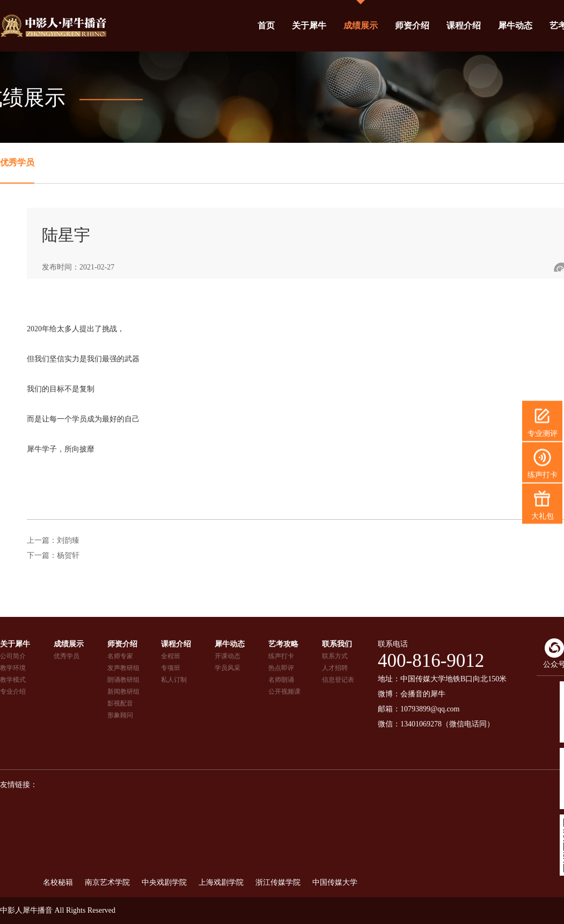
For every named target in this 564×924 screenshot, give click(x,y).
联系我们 (337, 644)
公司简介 (13, 656)
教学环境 (13, 668)
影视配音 (120, 703)
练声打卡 (281, 656)
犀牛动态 (515, 26)
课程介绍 (464, 26)
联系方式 (335, 656)
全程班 (171, 656)
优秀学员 (17, 162)
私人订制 (174, 680)
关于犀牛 (309, 26)
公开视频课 (284, 692)
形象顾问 (120, 715)
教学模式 (13, 680)
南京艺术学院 (107, 882)
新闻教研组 (123, 692)
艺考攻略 (283, 644)
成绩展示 (361, 26)
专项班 (171, 668)
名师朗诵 (281, 680)
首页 (266, 26)
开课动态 (228, 656)
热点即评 (281, 668)
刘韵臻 (68, 540)
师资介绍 (412, 26)
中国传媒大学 (335, 882)
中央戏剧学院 (164, 882)
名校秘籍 (58, 882)
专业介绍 (13, 692)
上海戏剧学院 (221, 882)
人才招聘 (335, 668)
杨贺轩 (68, 555)
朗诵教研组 (123, 680)
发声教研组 (123, 668)
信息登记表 (338, 680)
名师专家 (120, 656)
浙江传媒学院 (278, 882)
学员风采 (228, 668)
